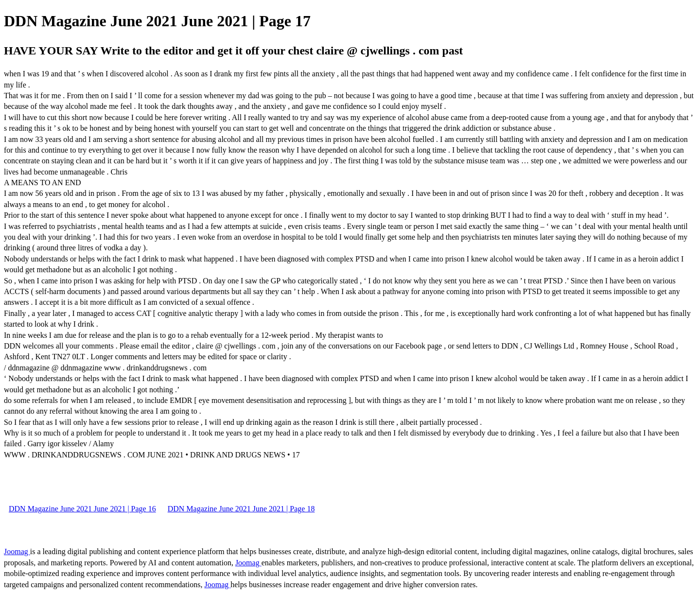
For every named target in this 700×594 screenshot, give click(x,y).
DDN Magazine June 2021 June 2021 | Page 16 (82, 509)
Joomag (17, 551)
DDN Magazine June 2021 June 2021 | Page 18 (241, 509)
